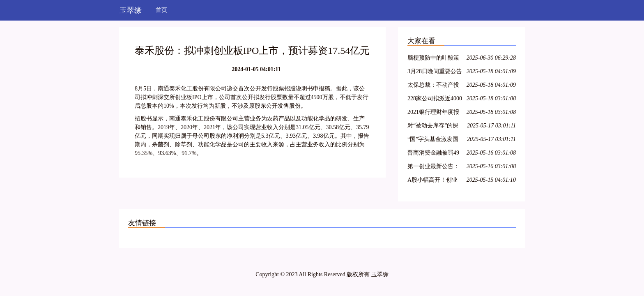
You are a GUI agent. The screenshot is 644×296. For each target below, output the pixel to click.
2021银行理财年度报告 (433, 113)
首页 (161, 10)
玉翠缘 (131, 10)
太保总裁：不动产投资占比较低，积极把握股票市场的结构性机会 (433, 86)
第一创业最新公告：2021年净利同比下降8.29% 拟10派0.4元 (433, 168)
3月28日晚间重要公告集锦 (435, 73)
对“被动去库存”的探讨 (433, 127)
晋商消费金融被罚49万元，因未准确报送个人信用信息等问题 (433, 154)
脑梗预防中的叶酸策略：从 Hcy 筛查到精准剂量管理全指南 (434, 59)
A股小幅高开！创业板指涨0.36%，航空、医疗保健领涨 (435, 181)
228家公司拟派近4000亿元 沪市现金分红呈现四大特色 (435, 100)
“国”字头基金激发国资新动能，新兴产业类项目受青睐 (433, 140)
